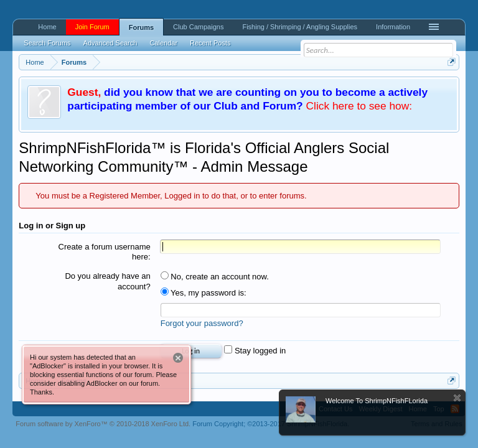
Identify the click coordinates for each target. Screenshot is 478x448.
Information (393, 27)
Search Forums (47, 43)
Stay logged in (255, 351)
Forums (141, 27)
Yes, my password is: (204, 293)
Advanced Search (110, 43)
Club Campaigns (198, 27)
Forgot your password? (202, 323)
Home (47, 27)
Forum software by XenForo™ (103, 424)
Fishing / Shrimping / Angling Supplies (300, 27)
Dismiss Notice (457, 398)
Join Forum (92, 27)
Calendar (163, 43)
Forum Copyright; (271, 424)
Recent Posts (210, 43)
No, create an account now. (215, 277)
